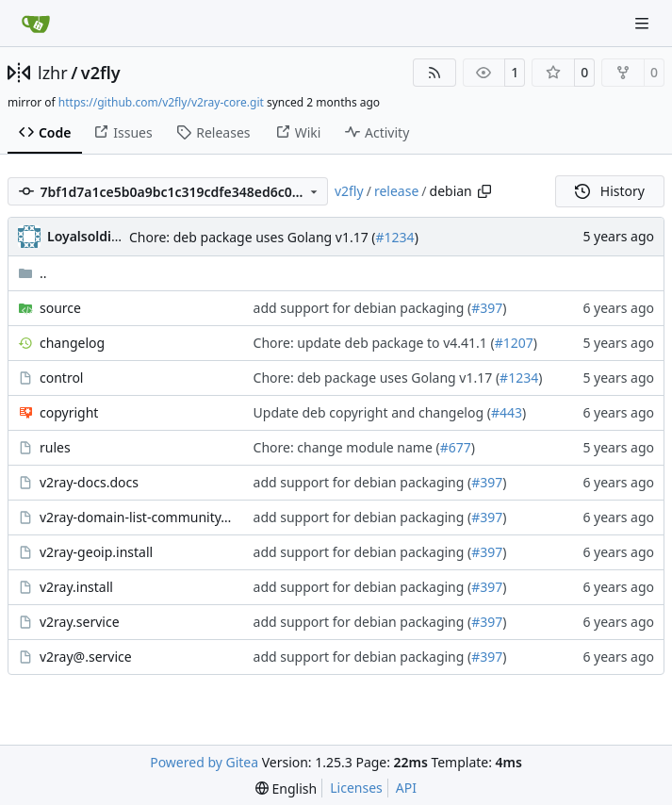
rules (55, 447)
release (396, 191)
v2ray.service (80, 622)
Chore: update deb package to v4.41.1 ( (374, 343)
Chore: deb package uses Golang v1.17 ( (253, 237)
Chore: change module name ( (347, 447)
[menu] (286, 789)
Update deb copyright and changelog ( (372, 412)
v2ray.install (76, 587)
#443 (507, 412)
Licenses (356, 788)
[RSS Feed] (434, 73)
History (610, 191)
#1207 (514, 343)
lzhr (53, 73)
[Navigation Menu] (644, 23)
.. (33, 273)
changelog (72, 343)
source (60, 308)
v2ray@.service (86, 657)
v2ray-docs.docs (89, 482)
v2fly (101, 73)
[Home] (36, 24)
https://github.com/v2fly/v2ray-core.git (161, 102)
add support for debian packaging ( (363, 308)
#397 (487, 308)
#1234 (395, 237)
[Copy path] (484, 191)
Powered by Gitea (204, 762)
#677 (456, 447)
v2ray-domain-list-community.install (137, 517)
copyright (69, 412)
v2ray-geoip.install (96, 552)
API (406, 788)
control (61, 378)
